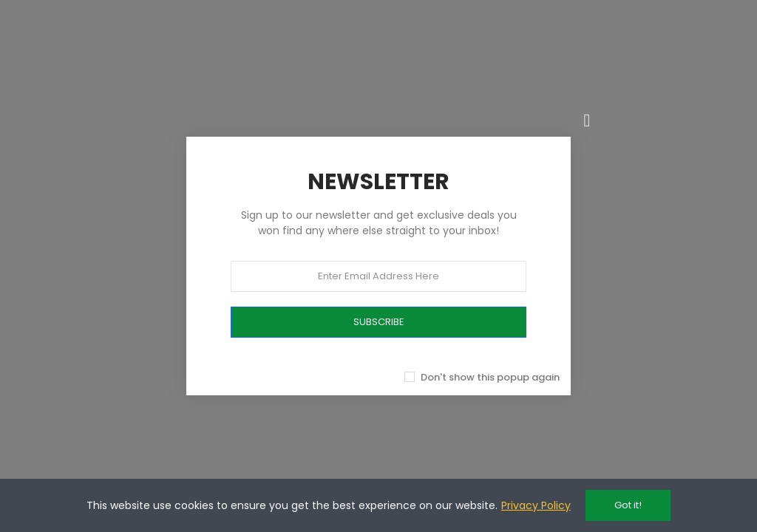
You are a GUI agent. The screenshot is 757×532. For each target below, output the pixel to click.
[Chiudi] (587, 120)
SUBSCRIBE (379, 322)
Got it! (628, 505)
